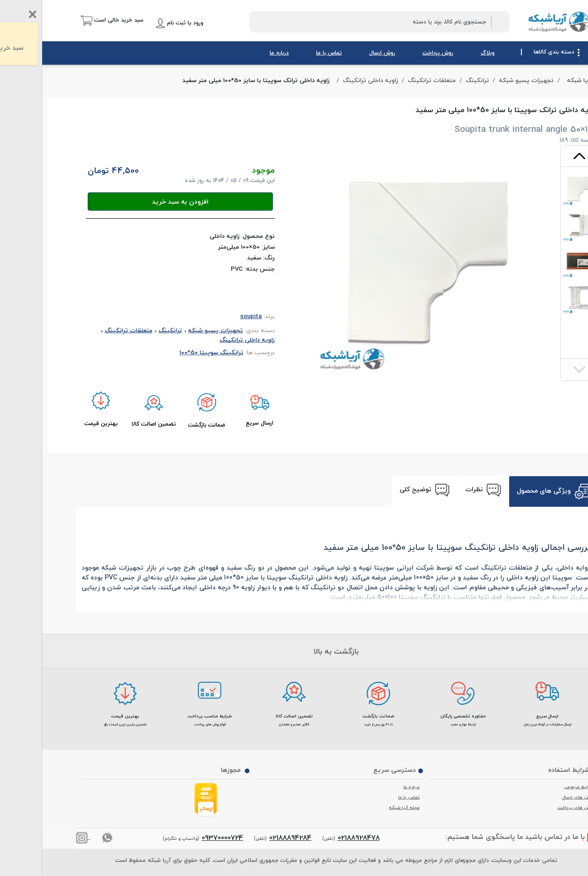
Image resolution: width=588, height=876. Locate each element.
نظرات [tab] (441, 490)
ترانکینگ (435, 81)
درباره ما (237, 53)
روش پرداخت (396, 53)
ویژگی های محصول (510, 491)
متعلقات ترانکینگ (390, 81)
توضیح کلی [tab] (382, 490)
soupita (209, 316)
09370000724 (180, 838)
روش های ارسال (535, 797)
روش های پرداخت (533, 807)
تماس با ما (287, 53)
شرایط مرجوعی (536, 787)
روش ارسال (340, 53)
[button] (70, 20)
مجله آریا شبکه (362, 807)
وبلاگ (445, 53)
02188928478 (317, 838)
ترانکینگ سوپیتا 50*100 (169, 352)
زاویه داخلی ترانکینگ (328, 81)
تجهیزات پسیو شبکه (484, 81)
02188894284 (248, 838)
